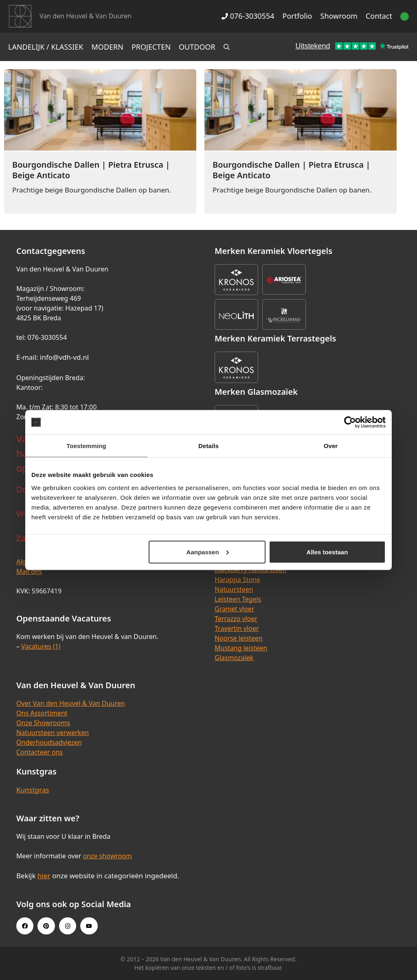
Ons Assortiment (42, 713)
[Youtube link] (89, 926)
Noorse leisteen (239, 638)
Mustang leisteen (241, 648)
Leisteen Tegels (238, 599)
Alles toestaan (327, 552)
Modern (108, 47)
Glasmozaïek (234, 658)
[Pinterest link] (46, 926)
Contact (379, 16)
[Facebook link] (25, 926)
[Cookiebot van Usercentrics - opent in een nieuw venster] (350, 422)
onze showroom (107, 856)
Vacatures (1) (41, 646)
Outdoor (197, 47)
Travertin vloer (237, 628)
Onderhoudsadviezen (49, 742)
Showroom (339, 16)
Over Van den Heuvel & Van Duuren (71, 703)
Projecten (151, 47)
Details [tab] (208, 446)
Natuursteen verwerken (53, 733)
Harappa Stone (237, 580)
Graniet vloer (234, 609)
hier (44, 876)
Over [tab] (331, 446)
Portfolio (297, 16)
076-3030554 (248, 16)
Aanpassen (208, 552)
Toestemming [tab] (86, 446)
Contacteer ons (40, 752)
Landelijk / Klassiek (46, 47)
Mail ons (29, 571)
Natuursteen (234, 589)
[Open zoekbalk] (227, 47)
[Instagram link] (68, 926)
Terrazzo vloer (236, 619)
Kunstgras (33, 790)
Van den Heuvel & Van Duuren (86, 16)
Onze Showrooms (43, 723)
